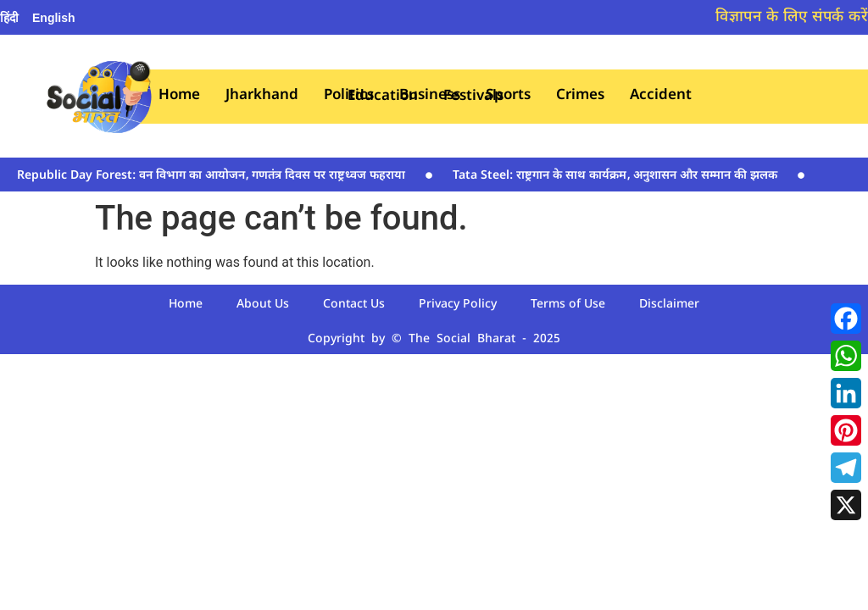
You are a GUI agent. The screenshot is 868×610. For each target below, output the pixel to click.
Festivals (473, 97)
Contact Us (354, 305)
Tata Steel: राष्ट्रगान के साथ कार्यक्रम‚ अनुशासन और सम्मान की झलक (615, 176)
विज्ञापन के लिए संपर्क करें (792, 17)
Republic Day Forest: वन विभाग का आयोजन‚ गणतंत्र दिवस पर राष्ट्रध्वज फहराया (211, 176)
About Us (263, 305)
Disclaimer (669, 305)
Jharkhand (262, 96)
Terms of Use (568, 305)
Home (179, 96)
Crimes (580, 96)
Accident (661, 96)
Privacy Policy (458, 305)
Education (383, 97)
